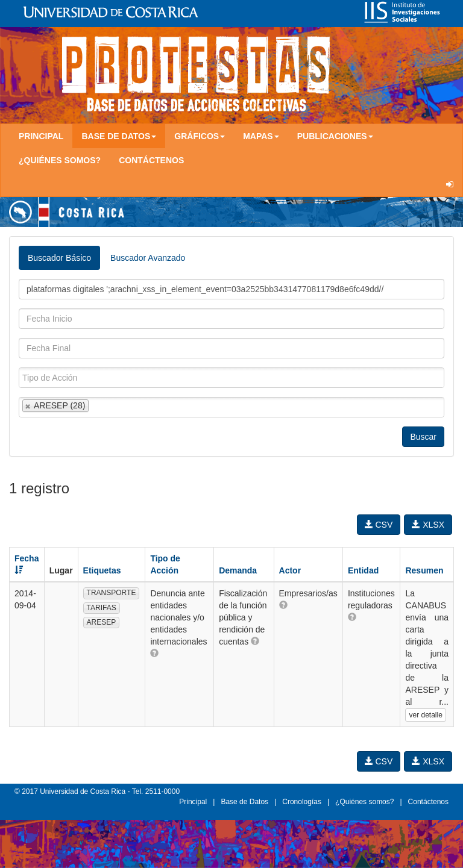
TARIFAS (102, 608)
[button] (154, 653)
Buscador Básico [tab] (59, 258)
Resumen (424, 570)
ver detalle (425, 715)
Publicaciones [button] (335, 136)
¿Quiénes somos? (60, 160)
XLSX (428, 525)
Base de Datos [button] (119, 136)
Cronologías (302, 802)
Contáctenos (151, 160)
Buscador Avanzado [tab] (148, 258)
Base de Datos (244, 802)
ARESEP (102, 622)
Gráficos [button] (200, 136)
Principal (41, 136)
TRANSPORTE (112, 593)
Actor (290, 570)
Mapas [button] (261, 136)
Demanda (238, 570)
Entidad (363, 570)
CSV (379, 525)
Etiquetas (102, 570)
